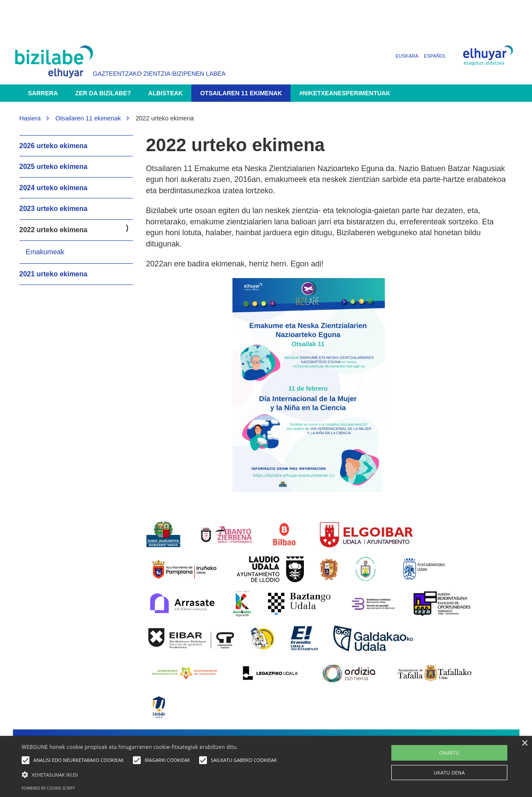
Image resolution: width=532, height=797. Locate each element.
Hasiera (30, 118)
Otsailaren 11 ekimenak (241, 93)
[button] (151, 774)
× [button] (524, 744)
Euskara (407, 56)
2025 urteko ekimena (53, 167)
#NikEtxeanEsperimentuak (345, 93)
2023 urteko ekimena (53, 209)
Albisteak (165, 93)
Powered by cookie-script (48, 788)
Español (435, 56)
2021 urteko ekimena (53, 274)
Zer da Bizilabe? (103, 93)
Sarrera (43, 93)
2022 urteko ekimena (53, 230)
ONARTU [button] (449, 753)
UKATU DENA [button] (449, 773)
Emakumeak (45, 252)
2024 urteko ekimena (53, 188)
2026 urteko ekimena (53, 146)
